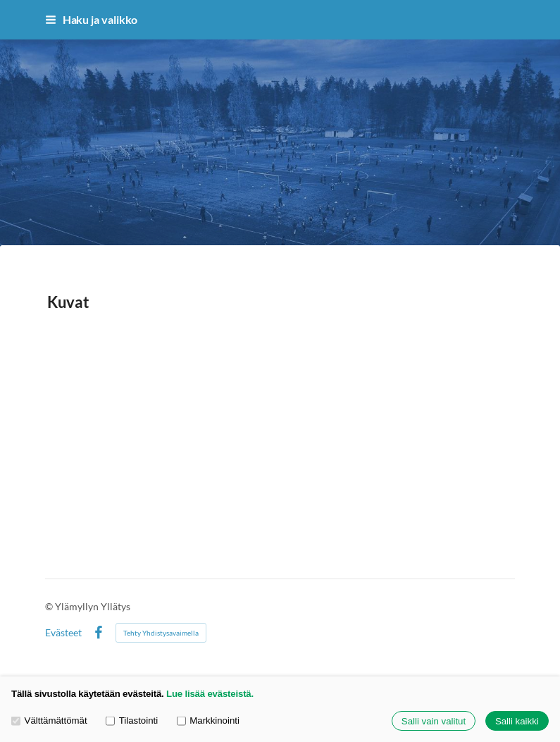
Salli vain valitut (434, 721)
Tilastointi (132, 721)
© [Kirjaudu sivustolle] (50, 606)
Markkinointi (208, 721)
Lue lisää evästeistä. (210, 694)
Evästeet (63, 633)
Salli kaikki (517, 721)
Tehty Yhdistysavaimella (161, 633)
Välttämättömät (49, 721)
